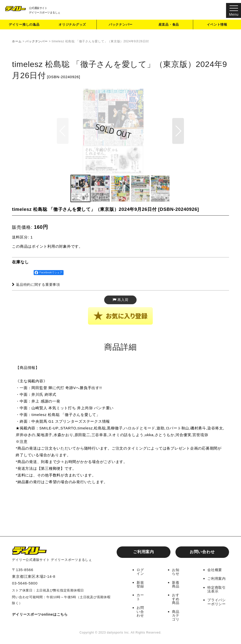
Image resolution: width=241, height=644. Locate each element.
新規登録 (141, 585)
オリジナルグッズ (73, 26)
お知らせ (176, 573)
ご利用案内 (144, 553)
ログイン (141, 573)
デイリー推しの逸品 (24, 26)
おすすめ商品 (176, 599)
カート (141, 597)
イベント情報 (217, 26)
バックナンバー (121, 26)
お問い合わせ (202, 553)
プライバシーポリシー (217, 602)
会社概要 (215, 571)
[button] (178, 138)
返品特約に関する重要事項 (38, 299)
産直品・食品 (169, 26)
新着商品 (176, 585)
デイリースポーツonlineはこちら (42, 615)
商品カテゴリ (176, 615)
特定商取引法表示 (217, 590)
